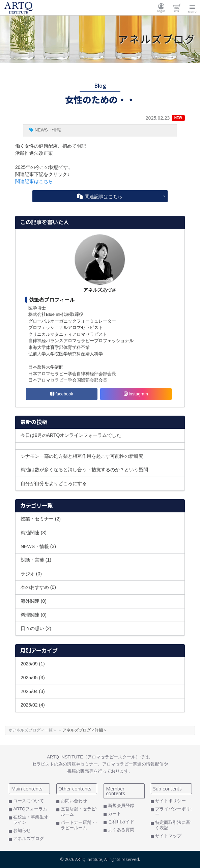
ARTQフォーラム (30, 809)
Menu (192, 8)
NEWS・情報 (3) (38, 546)
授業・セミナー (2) (41, 519)
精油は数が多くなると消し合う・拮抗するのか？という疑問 (84, 470)
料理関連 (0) (34, 615)
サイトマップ (168, 836)
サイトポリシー (170, 801)
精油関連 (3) (34, 533)
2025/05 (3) (33, 678)
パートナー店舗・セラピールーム (80, 825)
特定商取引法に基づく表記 (175, 825)
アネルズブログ (28, 839)
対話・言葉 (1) (36, 560)
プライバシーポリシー (175, 812)
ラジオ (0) (31, 574)
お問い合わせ (74, 801)
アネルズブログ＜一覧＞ (49, 730)
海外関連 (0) (34, 601)
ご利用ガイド (121, 822)
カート (177, 8)
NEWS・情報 (48, 130)
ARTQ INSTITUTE (19, 8)
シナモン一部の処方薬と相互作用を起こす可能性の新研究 (82, 456)
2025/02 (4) (33, 705)
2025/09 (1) (33, 664)
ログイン (161, 8)
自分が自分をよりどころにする (54, 483)
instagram (136, 394)
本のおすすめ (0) (38, 587)
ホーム (15, 730)
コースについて (28, 801)
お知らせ (22, 830)
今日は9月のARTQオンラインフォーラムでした (71, 435)
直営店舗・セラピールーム (80, 812)
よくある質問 (121, 830)
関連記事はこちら (34, 181)
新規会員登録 (121, 805)
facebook (62, 394)
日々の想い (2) (36, 628)
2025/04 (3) (33, 691)
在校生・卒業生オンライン (33, 820)
